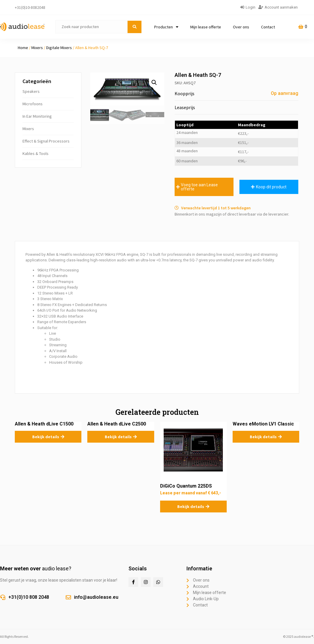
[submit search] (135, 27)
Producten (166, 27)
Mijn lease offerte (206, 27)
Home (23, 48)
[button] (154, 82)
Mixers (37, 48)
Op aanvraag (285, 93)
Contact (268, 27)
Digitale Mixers (59, 48)
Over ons (241, 27)
